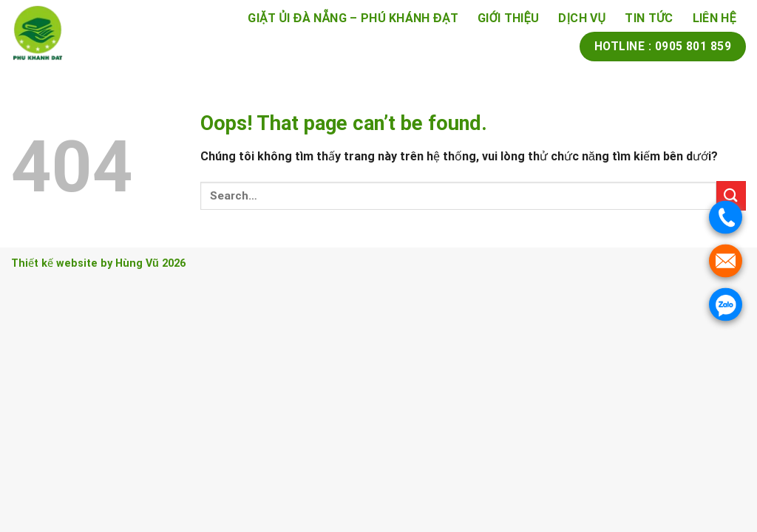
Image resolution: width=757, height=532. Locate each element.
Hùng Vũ (137, 263)
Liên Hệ (714, 18)
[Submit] (731, 195)
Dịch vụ (582, 18)
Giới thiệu (508, 18)
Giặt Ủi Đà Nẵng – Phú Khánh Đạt (353, 18)
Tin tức (649, 18)
